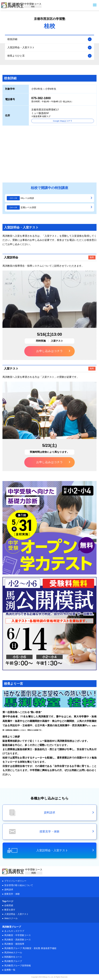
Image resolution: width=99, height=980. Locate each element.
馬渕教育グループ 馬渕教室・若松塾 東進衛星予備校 (30, 948)
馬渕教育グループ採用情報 (18, 966)
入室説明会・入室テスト (21, 47)
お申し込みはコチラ (50, 351)
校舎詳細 (12, 39)
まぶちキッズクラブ (14, 931)
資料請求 (9, 890)
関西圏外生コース (13, 957)
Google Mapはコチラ (63, 121)
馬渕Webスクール (13, 953)
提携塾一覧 (10, 970)
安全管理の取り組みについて (19, 885)
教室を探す (10, 910)
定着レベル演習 (28, 207)
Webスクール (11, 918)
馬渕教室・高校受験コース (18, 940)
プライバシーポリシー (15, 881)
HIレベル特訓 (27, 198)
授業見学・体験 (12, 894)
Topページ (8, 901)
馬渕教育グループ (13, 961)
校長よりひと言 (16, 56)
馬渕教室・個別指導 (14, 944)
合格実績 (9, 905)
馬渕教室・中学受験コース (18, 935)
